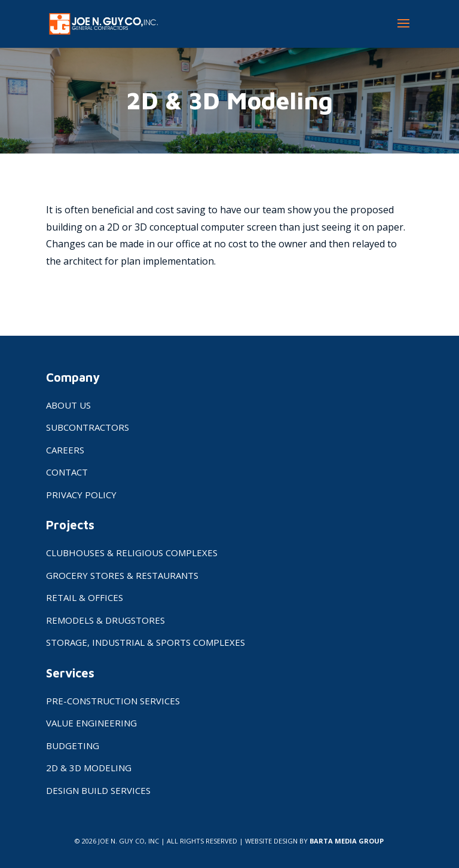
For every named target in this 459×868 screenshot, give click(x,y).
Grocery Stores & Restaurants (122, 575)
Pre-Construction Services (113, 701)
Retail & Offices (85, 597)
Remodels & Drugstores (105, 620)
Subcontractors (88, 427)
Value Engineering (91, 723)
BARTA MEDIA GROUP (347, 841)
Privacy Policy (81, 495)
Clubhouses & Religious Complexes (132, 553)
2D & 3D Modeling (89, 768)
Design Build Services (98, 790)
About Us (68, 405)
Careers (65, 450)
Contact (67, 472)
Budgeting (73, 746)
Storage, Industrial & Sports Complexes (146, 642)
